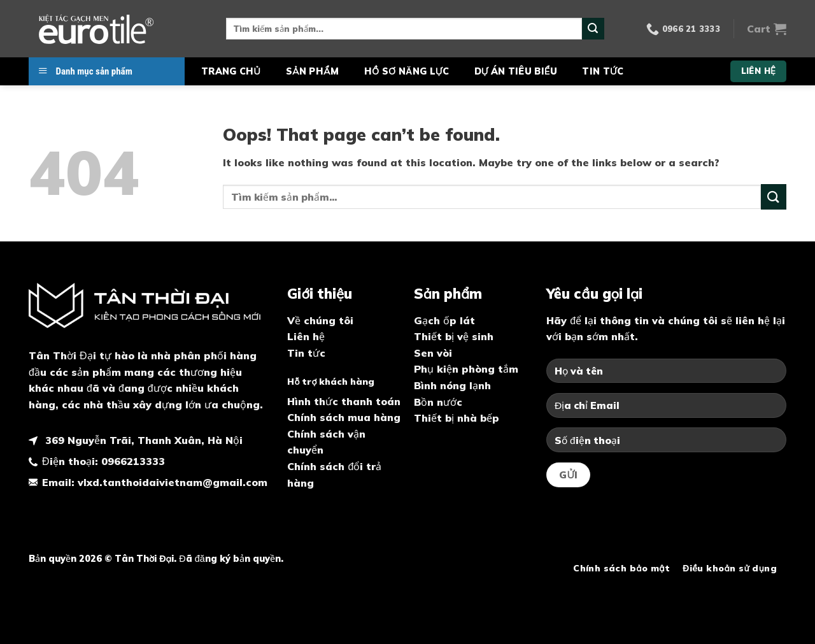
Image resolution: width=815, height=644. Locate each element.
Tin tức (603, 71)
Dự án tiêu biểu (516, 71)
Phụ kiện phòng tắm (466, 369)
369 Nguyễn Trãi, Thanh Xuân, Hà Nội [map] (142, 440)
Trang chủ (231, 71)
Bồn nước (438, 402)
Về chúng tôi (320, 320)
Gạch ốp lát (444, 320)
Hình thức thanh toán (344, 401)
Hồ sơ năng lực (407, 71)
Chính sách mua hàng (344, 417)
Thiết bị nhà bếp (457, 418)
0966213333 (133, 461)
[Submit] (593, 29)
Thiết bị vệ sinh (454, 336)
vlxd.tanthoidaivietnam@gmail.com (173, 482)
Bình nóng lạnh (452, 385)
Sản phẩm (312, 71)
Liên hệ (306, 336)
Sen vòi (433, 353)
